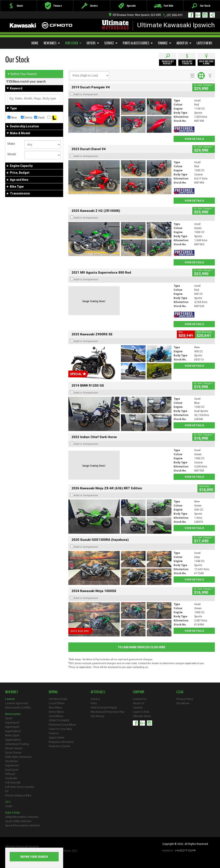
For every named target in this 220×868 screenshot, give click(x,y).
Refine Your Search (22, 74)
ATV (8, 802)
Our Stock (73, 43)
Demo (27, 118)
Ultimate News (142, 716)
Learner (10, 699)
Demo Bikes (56, 712)
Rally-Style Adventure (18, 757)
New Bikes (52, 43)
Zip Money (97, 716)
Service (111, 43)
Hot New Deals (58, 699)
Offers (93, 43)
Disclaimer (183, 703)
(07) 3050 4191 (175, 15)
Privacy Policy (185, 699)
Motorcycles (13, 714)
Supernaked (13, 731)
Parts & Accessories (138, 43)
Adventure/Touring (17, 744)
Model (12, 154)
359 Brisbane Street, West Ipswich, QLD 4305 (135, 15)
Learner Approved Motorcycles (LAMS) (18, 705)
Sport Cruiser (13, 753)
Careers (138, 708)
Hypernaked (13, 740)
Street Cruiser (14, 748)
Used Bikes (56, 716)
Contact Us (140, 699)
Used (39, 118)
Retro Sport (12, 735)
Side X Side (12, 813)
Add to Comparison (86, 94)
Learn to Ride (141, 712)
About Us (184, 43)
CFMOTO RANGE (59, 720)
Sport (9, 718)
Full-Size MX (13, 783)
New (12, 118)
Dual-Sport (12, 770)
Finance (165, 43)
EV (7, 791)
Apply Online (57, 738)
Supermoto (12, 765)
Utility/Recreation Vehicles (22, 817)
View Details (194, 139)
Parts (94, 703)
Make (11, 144)
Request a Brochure (61, 742)
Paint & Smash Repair (104, 708)
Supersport (12, 723)
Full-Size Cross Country (20, 787)
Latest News (204, 43)
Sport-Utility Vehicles (18, 821)
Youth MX (11, 778)
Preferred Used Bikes (26, 42)
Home (35, 43)
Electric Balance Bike (18, 795)
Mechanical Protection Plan (108, 712)
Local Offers (57, 703)
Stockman (11, 761)
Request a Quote (59, 746)
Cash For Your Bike (60, 729)
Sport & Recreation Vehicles (23, 825)
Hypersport (12, 727)
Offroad (10, 774)
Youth (9, 806)
